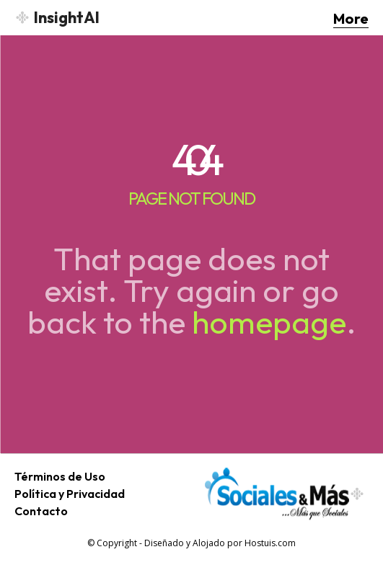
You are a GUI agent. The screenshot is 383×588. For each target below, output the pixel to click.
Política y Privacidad (70, 494)
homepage (269, 322)
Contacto (41, 511)
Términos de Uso (60, 476)
